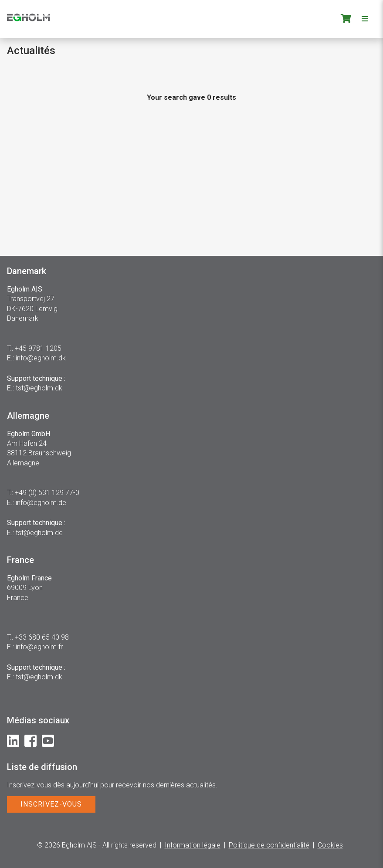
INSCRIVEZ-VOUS (51, 804)
